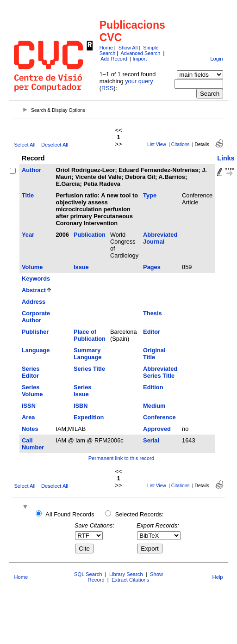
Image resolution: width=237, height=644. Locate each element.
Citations (181, 144)
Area (28, 417)
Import (140, 59)
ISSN (29, 406)
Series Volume (32, 391)
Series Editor (31, 372)
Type (150, 195)
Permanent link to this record (121, 458)
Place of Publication (90, 335)
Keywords (36, 279)
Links (226, 158)
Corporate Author (36, 317)
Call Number (33, 444)
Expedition (89, 417)
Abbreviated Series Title (160, 372)
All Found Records (70, 514)
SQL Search (88, 574)
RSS (107, 88)
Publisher (35, 332)
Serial (151, 440)
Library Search (126, 574)
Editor (152, 332)
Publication (90, 235)
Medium (154, 406)
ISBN (81, 406)
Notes (30, 429)
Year (28, 235)
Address (34, 302)
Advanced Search (141, 53)
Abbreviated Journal (160, 238)
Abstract (34, 290)
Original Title (154, 354)
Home (106, 48)
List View (157, 144)
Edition (153, 387)
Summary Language (87, 354)
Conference (159, 417)
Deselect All (55, 145)
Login (216, 59)
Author (31, 170)
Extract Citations (130, 580)
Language (36, 350)
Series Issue (82, 391)
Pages (152, 267)
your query (139, 81)
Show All (128, 48)
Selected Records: (140, 514)
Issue (81, 267)
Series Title (89, 369)
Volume (32, 267)
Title (28, 195)
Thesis (153, 313)
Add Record (114, 59)
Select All (25, 145)
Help (218, 577)
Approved (157, 429)
